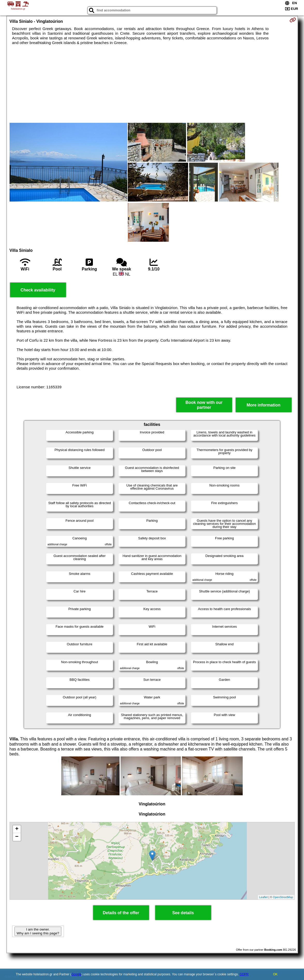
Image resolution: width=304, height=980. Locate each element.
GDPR (244, 974)
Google (76, 974)
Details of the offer (121, 913)
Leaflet (264, 897)
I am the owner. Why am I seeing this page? (38, 931)
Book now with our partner (204, 405)
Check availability (38, 290)
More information (264, 405)
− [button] (17, 837)
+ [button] (17, 829)
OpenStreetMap (283, 897)
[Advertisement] (152, 84)
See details (183, 913)
